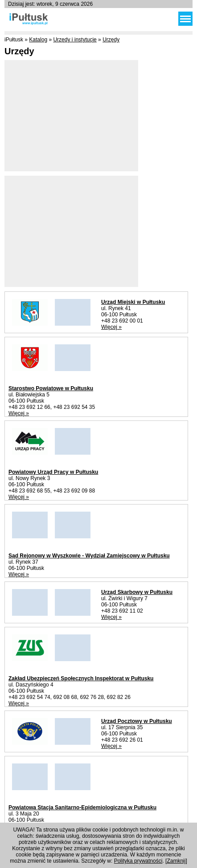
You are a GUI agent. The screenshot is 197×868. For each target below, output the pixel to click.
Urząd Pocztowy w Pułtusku (137, 721)
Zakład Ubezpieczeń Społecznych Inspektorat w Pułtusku (81, 678)
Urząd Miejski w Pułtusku (133, 302)
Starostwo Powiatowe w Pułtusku (51, 388)
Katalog (38, 40)
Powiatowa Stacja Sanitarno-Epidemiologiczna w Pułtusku (82, 807)
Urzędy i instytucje (75, 40)
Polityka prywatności (138, 861)
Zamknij (176, 861)
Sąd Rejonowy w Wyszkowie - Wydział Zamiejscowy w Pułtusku (89, 556)
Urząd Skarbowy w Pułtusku (137, 592)
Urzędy (111, 40)
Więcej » (111, 327)
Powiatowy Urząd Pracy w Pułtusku (53, 472)
